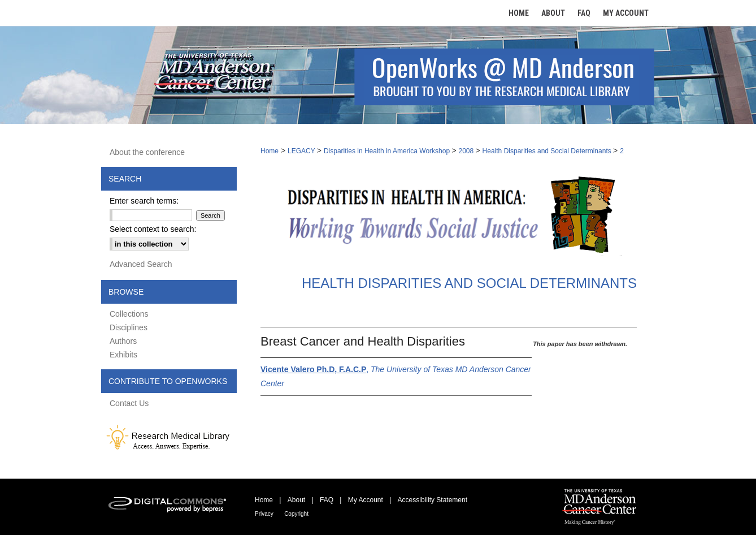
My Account (366, 500)
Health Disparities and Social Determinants (548, 151)
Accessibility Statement (433, 500)
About (296, 500)
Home (270, 151)
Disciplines (129, 327)
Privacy (264, 514)
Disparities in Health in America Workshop (388, 151)
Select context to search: (153, 229)
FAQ (327, 500)
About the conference (147, 152)
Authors (123, 341)
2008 (467, 151)
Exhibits (123, 355)
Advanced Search (141, 264)
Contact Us (129, 403)
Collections (129, 314)
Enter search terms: (144, 201)
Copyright (296, 514)
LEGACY (302, 151)
